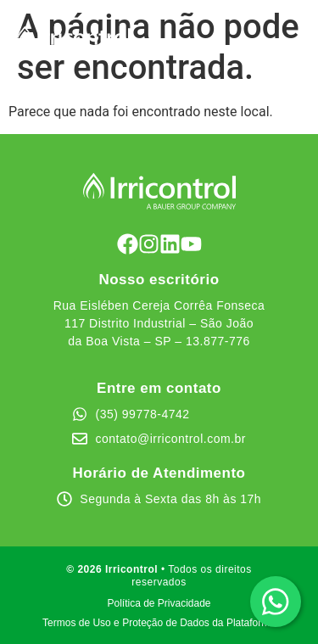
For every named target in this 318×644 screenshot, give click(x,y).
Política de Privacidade (159, 603)
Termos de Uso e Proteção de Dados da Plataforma (159, 623)
